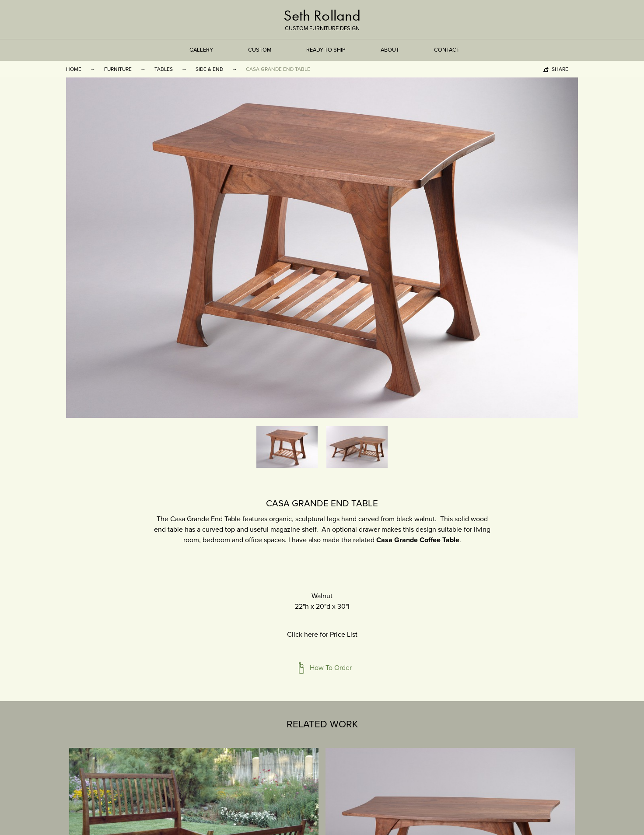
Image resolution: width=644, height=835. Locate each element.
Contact (447, 50)
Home (74, 69)
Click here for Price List (322, 635)
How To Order (331, 668)
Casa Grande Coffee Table (418, 540)
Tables (164, 69)
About (390, 50)
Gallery (201, 50)
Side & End (209, 69)
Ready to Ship (326, 50)
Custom (260, 50)
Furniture (118, 69)
